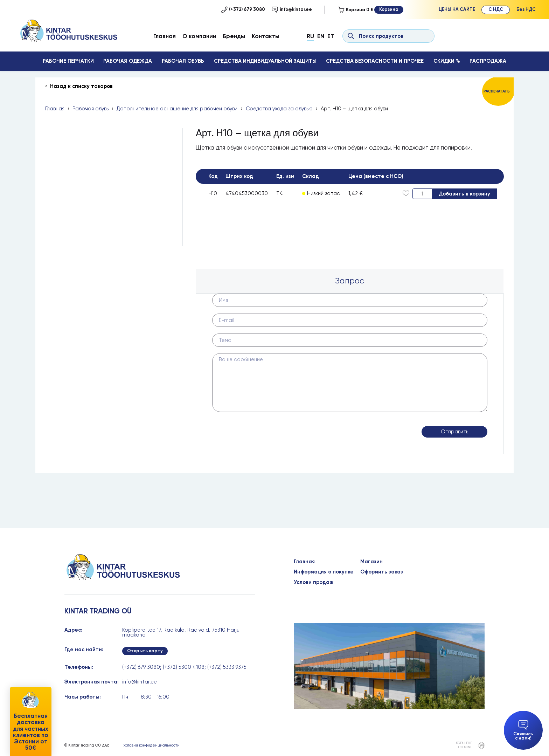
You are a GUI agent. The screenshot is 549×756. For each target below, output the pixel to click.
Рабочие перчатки (68, 61)
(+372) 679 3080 (243, 9)
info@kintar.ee (292, 9)
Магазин (371, 562)
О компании (199, 36)
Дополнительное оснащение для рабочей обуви (177, 109)
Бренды (234, 36)
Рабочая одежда (128, 61)
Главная (165, 36)
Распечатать (497, 91)
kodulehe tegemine (464, 745)
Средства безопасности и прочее (375, 61)
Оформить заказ (382, 572)
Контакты (266, 36)
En (321, 36)
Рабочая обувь (183, 61)
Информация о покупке (324, 572)
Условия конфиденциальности (151, 745)
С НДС (496, 9)
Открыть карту (145, 651)
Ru (310, 36)
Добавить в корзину (464, 194)
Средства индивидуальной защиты (265, 61)
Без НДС (526, 9)
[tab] (350, 281)
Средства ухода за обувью (279, 109)
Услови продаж (314, 582)
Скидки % (447, 61)
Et (331, 36)
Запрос (350, 281)
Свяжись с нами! (523, 730)
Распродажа (488, 61)
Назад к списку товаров (81, 86)
